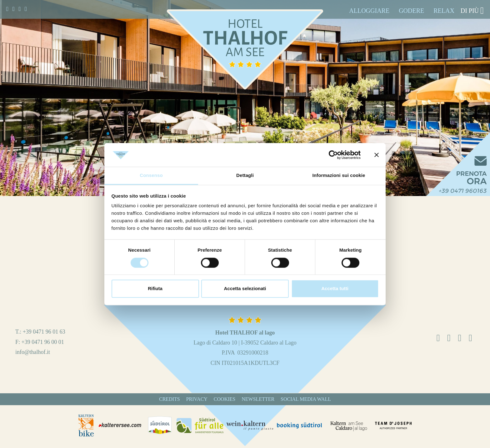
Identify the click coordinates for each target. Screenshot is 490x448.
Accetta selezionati (245, 289)
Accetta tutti (335, 289)
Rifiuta (155, 289)
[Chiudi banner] (377, 155)
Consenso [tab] (151, 176)
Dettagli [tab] (245, 176)
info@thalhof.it (33, 352)
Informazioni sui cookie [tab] (339, 176)
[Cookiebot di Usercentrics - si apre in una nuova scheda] (333, 155)
